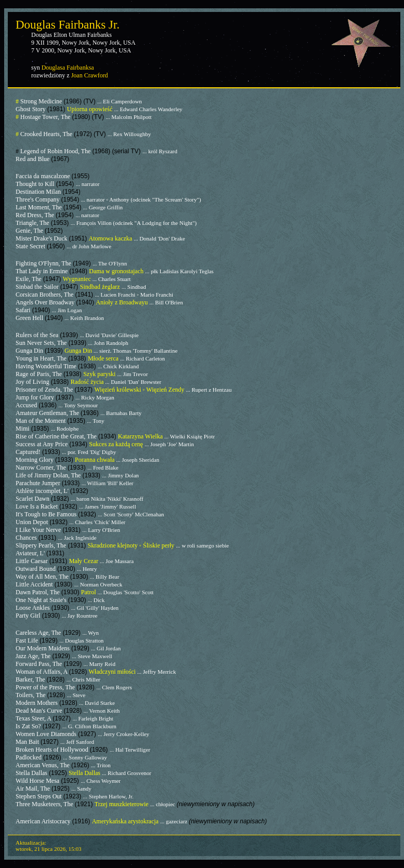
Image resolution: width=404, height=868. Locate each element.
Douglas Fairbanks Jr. (68, 25)
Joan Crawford (90, 75)
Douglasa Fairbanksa (68, 68)
